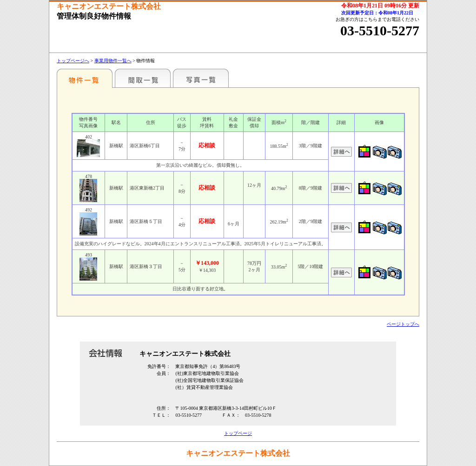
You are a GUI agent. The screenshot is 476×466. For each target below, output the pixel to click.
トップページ (238, 433)
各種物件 (85, 78)
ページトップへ (403, 324)
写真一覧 (201, 78)
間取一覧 (143, 78)
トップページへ (73, 61)
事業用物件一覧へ (113, 61)
